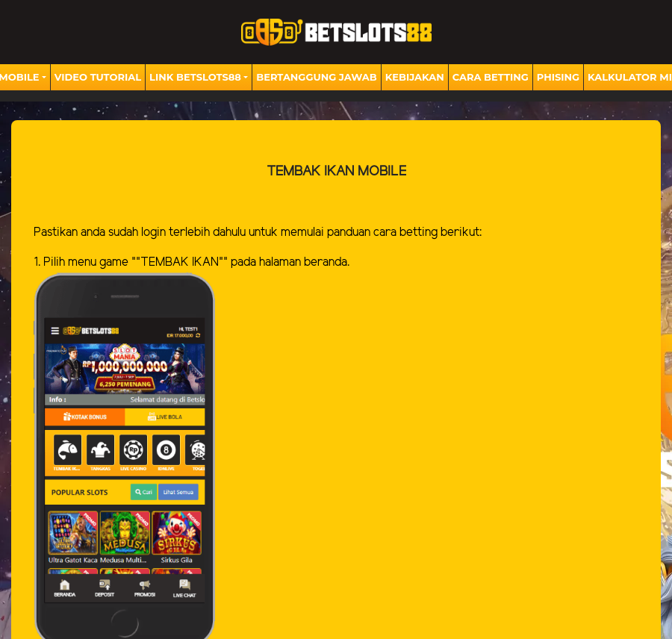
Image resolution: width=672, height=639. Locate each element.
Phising (558, 77)
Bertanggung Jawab (316, 77)
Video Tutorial (98, 77)
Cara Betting (491, 77)
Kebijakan (415, 77)
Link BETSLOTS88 (195, 77)
